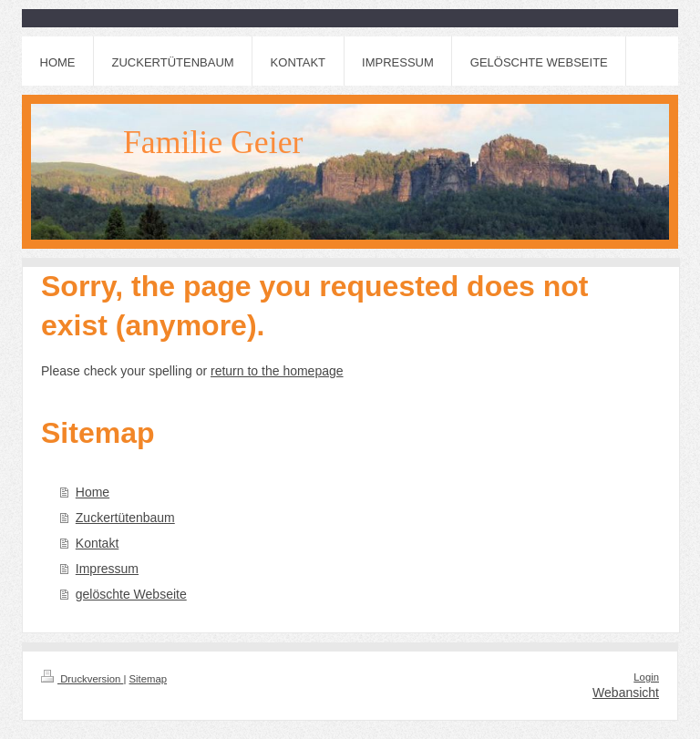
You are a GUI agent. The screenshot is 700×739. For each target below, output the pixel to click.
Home (93, 492)
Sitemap (149, 679)
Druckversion (82, 679)
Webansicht (626, 693)
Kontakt (97, 543)
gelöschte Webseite (131, 594)
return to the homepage (277, 371)
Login (646, 677)
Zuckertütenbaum (125, 518)
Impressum (107, 569)
